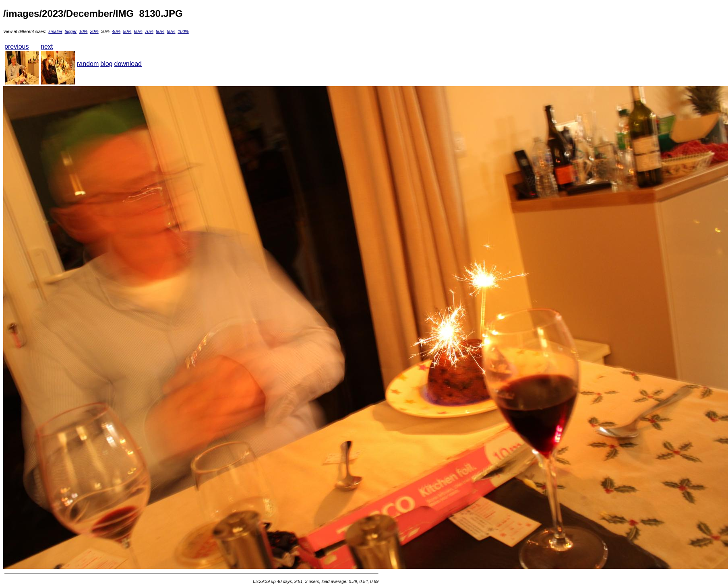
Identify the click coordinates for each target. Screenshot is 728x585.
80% (160, 31)
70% (149, 31)
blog (106, 64)
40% (116, 31)
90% (171, 31)
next (47, 46)
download (128, 64)
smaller (55, 31)
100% (183, 31)
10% (83, 31)
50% (127, 31)
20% (94, 31)
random (88, 64)
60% (138, 31)
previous (17, 46)
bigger (71, 31)
